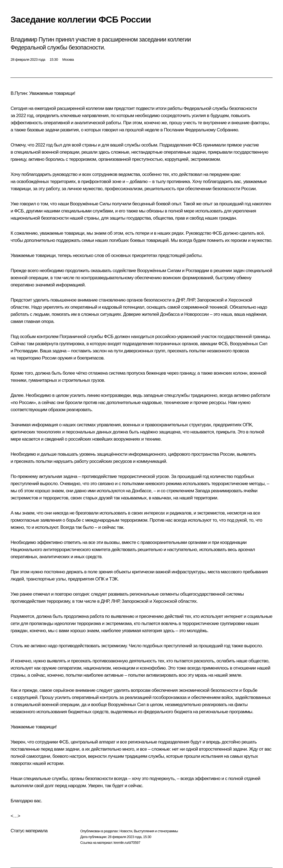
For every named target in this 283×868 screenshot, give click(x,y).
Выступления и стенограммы (156, 831)
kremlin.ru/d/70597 (127, 843)
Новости (126, 831)
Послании (174, 130)
